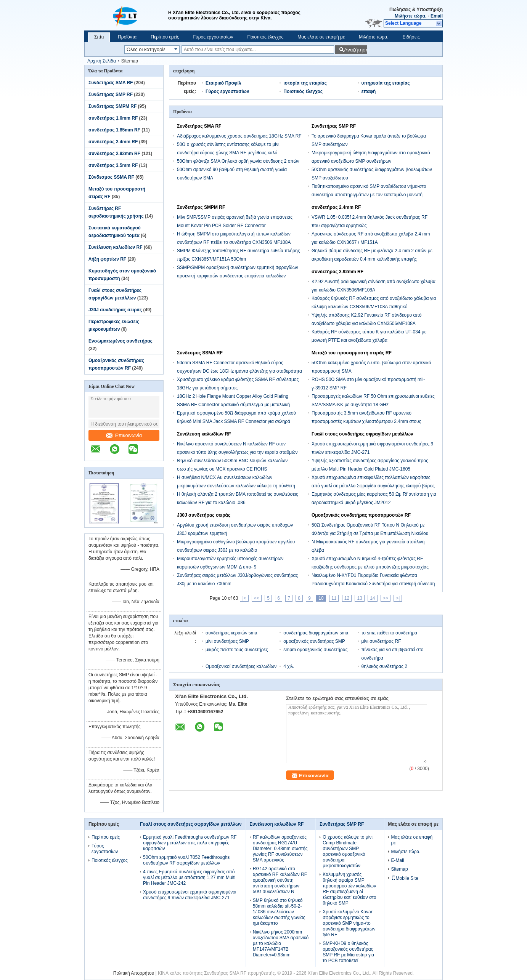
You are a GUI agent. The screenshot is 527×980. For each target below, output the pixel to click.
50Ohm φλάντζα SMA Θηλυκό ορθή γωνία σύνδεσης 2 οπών (238, 161)
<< (257, 598)
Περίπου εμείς (165, 37)
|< (244, 598)
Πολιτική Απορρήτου (134, 973)
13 (359, 598)
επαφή (369, 91)
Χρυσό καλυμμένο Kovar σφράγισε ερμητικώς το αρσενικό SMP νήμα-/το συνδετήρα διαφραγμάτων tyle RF (349, 923)
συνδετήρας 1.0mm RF (113, 118)
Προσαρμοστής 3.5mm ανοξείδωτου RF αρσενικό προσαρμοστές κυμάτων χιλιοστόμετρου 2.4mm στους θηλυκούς (366, 421)
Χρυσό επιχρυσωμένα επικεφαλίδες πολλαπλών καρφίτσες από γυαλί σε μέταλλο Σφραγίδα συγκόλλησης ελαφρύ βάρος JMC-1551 (373, 486)
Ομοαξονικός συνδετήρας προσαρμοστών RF (361, 515)
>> (386, 598)
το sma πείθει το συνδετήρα (390, 633)
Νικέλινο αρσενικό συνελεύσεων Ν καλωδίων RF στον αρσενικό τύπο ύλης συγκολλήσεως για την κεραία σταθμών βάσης (237, 452)
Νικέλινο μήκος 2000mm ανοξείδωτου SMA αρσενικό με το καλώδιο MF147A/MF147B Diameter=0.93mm (281, 943)
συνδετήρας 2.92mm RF (114, 154)
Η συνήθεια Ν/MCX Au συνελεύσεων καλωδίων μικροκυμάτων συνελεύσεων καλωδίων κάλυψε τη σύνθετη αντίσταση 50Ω (236, 486)
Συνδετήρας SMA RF (111, 83)
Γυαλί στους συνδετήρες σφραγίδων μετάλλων (362, 434)
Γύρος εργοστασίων (213, 37)
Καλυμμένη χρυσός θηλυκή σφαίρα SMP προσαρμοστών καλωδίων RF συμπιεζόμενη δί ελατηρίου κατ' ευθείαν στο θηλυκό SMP (349, 889)
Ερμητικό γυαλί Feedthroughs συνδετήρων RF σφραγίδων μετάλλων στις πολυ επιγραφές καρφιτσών (190, 843)
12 (347, 598)
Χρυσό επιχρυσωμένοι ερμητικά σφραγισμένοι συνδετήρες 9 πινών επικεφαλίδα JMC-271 (190, 895)
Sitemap (400, 869)
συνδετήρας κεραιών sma (231, 633)
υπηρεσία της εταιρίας (386, 83)
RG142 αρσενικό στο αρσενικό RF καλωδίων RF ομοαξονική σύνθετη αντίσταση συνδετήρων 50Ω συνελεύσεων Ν (280, 880)
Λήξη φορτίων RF (107, 259)
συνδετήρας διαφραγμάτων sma (316, 633)
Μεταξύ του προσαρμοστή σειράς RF (352, 353)
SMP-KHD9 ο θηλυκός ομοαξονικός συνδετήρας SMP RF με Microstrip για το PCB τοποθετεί (348, 952)
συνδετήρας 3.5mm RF (113, 165)
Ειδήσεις (411, 37)
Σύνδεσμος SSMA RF (111, 177)
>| (398, 598)
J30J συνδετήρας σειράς (115, 310)
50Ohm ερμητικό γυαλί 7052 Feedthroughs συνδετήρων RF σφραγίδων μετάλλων (186, 860)
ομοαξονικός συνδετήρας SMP (314, 641)
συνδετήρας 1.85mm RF (114, 130)
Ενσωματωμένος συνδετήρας (121, 341)
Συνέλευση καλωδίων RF (116, 247)
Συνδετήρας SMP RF (111, 94)
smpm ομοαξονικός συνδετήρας (315, 650)
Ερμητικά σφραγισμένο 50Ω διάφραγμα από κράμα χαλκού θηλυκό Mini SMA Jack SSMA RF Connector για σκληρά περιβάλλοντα (236, 421)
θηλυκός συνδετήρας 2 (384, 666)
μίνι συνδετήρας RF (381, 641)
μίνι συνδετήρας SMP (227, 641)
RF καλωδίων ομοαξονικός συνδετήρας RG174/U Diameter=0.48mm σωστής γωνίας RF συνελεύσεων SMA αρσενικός (280, 849)
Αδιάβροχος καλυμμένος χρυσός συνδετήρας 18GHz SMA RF (239, 136)
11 (334, 598)
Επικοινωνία (124, 435)
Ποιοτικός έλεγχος (265, 37)
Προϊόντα (127, 37)
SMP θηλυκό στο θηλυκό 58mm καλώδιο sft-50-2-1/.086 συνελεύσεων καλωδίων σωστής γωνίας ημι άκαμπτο (279, 912)
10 (321, 598)
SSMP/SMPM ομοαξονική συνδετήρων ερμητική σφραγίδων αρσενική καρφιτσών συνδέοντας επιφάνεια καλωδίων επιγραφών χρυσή (238, 276)
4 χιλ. (289, 666)
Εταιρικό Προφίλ (223, 83)
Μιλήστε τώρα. (411, 16)
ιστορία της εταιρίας (305, 83)
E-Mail (398, 860)
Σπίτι (99, 37)
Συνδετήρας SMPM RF (112, 106)
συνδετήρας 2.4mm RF (113, 142)
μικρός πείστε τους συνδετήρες (237, 650)
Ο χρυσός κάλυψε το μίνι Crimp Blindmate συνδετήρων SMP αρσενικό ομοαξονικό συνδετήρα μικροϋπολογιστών (348, 851)
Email (437, 16)
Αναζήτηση (356, 50)
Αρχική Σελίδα (102, 61)
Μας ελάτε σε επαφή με (321, 37)
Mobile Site (405, 878)
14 (372, 598)
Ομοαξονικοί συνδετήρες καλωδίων (241, 666)
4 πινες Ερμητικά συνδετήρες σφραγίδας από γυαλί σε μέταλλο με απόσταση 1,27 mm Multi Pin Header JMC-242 (189, 878)
